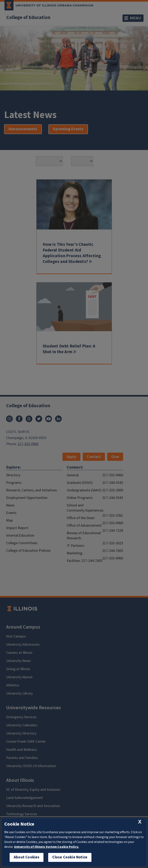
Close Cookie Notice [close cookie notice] (70, 857)
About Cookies (27, 857)
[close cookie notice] (140, 822)
